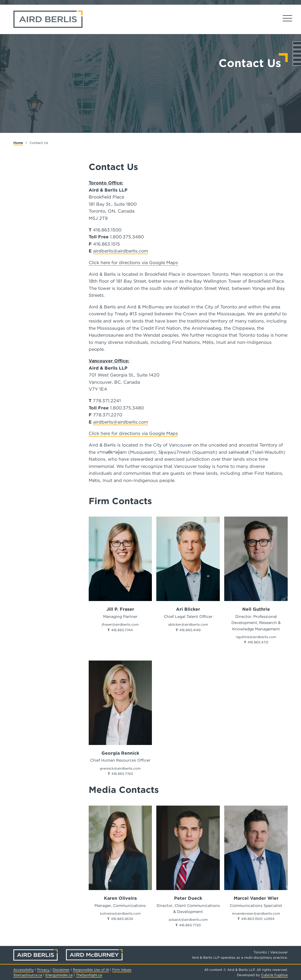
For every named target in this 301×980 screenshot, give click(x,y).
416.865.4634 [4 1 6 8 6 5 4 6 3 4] (122, 919)
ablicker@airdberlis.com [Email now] (188, 624)
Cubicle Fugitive (274, 975)
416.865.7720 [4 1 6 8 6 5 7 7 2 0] (190, 925)
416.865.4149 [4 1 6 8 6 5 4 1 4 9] (190, 630)
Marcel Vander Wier (256, 898)
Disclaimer (61, 970)
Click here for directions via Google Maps (133, 263)
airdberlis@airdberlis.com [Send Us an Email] (121, 251)
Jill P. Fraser (120, 609)
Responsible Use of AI (91, 970)
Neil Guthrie (256, 609)
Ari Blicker (188, 609)
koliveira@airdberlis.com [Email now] (120, 913)
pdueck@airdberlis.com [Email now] (188, 920)
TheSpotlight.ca (89, 975)
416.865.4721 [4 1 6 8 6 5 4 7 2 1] (258, 642)
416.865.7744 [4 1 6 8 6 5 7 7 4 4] (122, 630)
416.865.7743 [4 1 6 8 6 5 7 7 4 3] (122, 774)
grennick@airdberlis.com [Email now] (120, 768)
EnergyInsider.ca (59, 975)
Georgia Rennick (120, 753)
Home (18, 143)
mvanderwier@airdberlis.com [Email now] (256, 913)
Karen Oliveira (120, 898)
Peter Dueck (188, 898)
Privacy (44, 970)
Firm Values (122, 970)
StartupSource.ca (28, 975)
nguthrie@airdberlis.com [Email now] (256, 637)
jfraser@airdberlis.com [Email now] (120, 624)
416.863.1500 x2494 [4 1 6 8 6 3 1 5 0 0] (258, 919)
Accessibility (24, 970)
